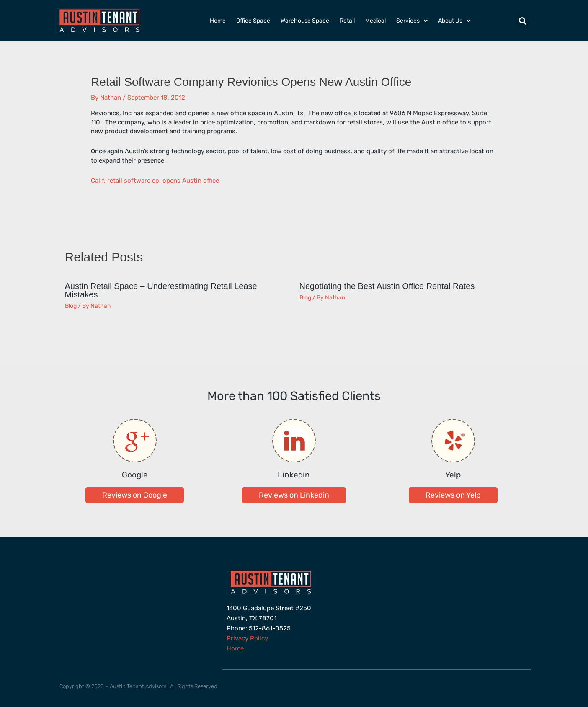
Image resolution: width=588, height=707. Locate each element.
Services (412, 21)
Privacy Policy (247, 638)
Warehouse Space (305, 21)
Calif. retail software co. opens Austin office (155, 181)
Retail (347, 21)
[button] (522, 21)
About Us (454, 21)
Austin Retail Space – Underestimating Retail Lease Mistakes (161, 290)
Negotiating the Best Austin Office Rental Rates (387, 286)
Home (218, 21)
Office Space (253, 21)
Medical (375, 21)
